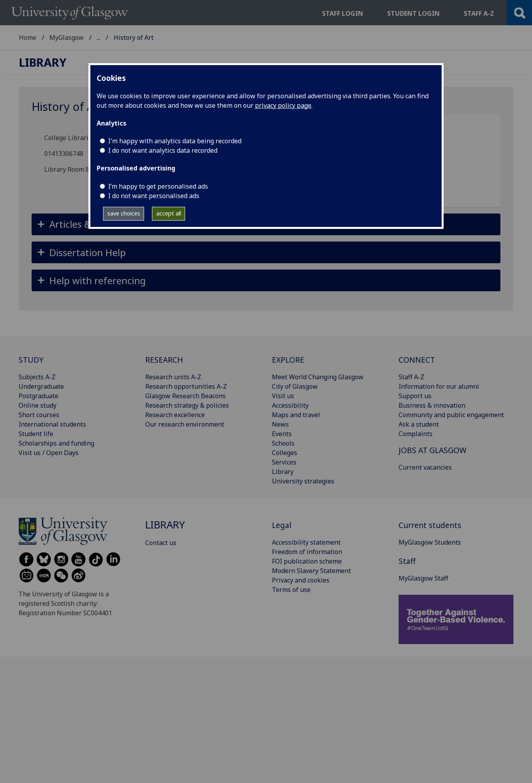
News (280, 424)
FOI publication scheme (307, 561)
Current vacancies (425, 467)
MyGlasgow (66, 37)
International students (52, 424)
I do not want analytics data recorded (163, 150)
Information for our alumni (439, 386)
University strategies (303, 481)
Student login (413, 13)
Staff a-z (479, 13)
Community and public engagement (451, 415)
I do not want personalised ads (154, 196)
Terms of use (291, 590)
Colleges (285, 453)
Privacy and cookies (301, 580)
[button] (266, 252)
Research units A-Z (173, 377)
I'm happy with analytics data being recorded (175, 141)
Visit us (283, 396)
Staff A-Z (411, 377)
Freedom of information (307, 552)
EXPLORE (288, 360)
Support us (415, 396)
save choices (124, 213)
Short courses (39, 415)
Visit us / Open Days (49, 453)
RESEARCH (164, 360)
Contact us (161, 543)
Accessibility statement (306, 542)
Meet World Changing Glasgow (318, 377)
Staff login (343, 13)
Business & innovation (432, 405)
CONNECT (417, 360)
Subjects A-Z (37, 377)
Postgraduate (38, 396)
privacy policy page (283, 105)
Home (28, 37)
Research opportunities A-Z (186, 386)
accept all (169, 213)
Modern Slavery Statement (311, 571)
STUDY (31, 360)
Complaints (416, 434)
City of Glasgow (295, 386)
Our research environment (185, 424)
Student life (36, 434)
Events (282, 434)
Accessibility (290, 405)
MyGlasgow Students (430, 542)
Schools (283, 443)
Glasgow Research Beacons (185, 396)
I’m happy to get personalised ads (158, 186)
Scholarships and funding (56, 443)
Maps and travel (296, 415)
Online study (37, 405)
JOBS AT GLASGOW (433, 450)
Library (108, 37)
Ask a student (419, 424)
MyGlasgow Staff (423, 578)
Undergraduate (41, 386)
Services (284, 462)
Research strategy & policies (187, 405)
